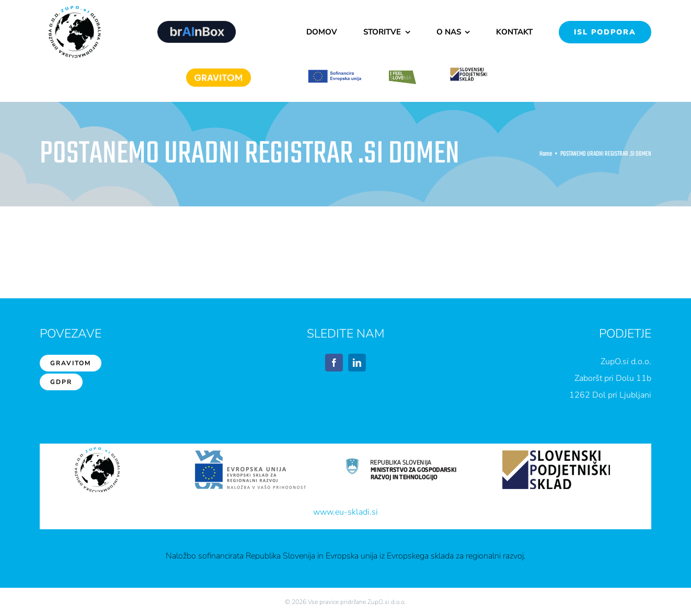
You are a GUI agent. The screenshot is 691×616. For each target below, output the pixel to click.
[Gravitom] (218, 72)
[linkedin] (357, 363)
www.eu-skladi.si (345, 512)
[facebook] (334, 363)
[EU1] (335, 73)
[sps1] (469, 69)
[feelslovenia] (402, 74)
